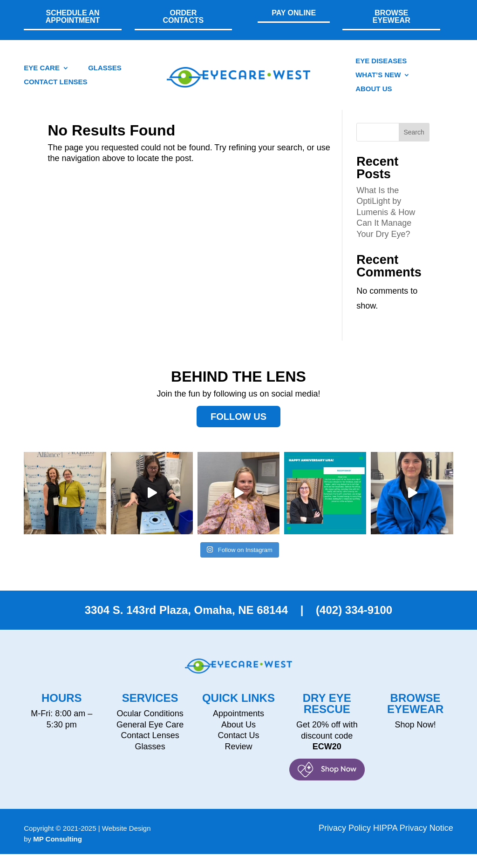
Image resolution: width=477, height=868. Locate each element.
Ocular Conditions (150, 727)
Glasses (150, 760)
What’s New (378, 75)
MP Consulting (58, 853)
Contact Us (238, 749)
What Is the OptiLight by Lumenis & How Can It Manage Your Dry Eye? (386, 226)
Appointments (238, 727)
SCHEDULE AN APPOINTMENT (73, 17)
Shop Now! (416, 739)
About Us (374, 89)
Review (238, 760)
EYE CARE (42, 68)
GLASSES (105, 68)
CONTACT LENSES (55, 82)
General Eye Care (150, 739)
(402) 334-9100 (352, 624)
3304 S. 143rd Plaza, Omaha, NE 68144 (186, 624)
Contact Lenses (150, 749)
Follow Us (238, 431)
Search (414, 146)
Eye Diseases (381, 61)
